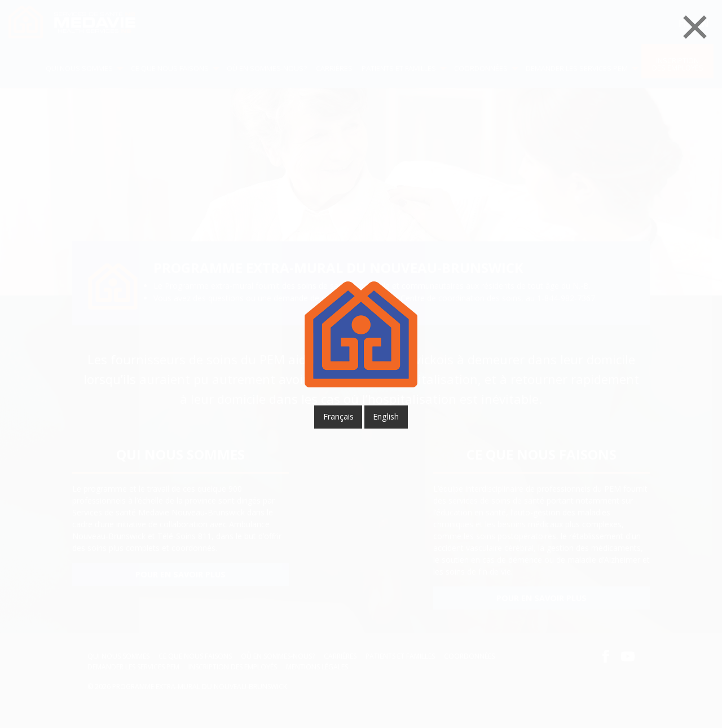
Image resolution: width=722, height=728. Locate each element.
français (338, 416)
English (386, 416)
